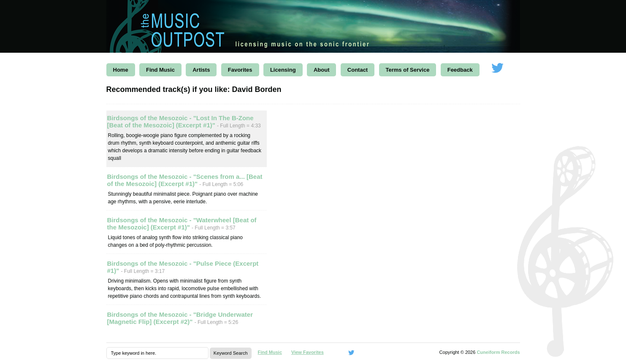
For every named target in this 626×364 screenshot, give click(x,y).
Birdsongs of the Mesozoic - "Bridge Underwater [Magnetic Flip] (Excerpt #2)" (180, 318)
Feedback (460, 70)
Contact (358, 70)
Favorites (240, 70)
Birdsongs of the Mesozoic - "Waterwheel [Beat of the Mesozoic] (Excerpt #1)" (182, 224)
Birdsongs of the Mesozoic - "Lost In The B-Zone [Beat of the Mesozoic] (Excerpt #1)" (180, 121)
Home (121, 70)
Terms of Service (408, 70)
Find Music (160, 70)
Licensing (283, 70)
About (322, 70)
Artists (201, 70)
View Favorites (308, 352)
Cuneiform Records (498, 352)
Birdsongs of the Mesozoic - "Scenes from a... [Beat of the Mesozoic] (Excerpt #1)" (185, 180)
